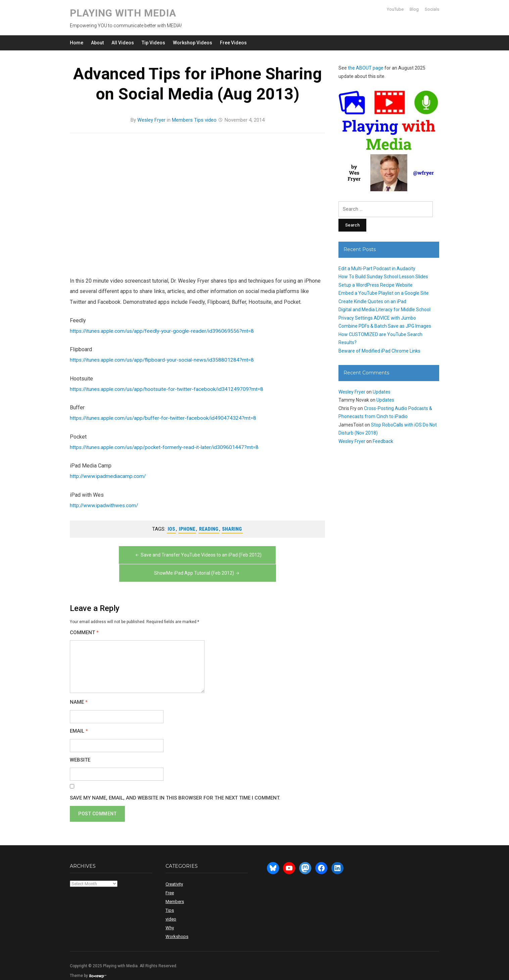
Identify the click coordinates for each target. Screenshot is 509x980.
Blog (414, 9)
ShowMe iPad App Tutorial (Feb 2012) (261, 562)
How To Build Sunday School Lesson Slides (383, 277)
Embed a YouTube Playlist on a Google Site (384, 293)
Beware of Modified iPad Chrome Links (379, 351)
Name (79, 691)
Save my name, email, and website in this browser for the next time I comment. (175, 787)
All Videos (123, 43)
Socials (432, 9)
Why (170, 916)
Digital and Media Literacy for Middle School (384, 310)
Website (80, 749)
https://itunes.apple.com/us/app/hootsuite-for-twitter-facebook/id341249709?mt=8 (169, 389)
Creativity (174, 873)
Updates (382, 392)
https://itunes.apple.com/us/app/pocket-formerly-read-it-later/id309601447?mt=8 (167, 446)
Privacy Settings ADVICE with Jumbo (377, 318)
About (97, 43)
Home (77, 43)
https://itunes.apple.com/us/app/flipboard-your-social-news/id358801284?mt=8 (165, 359)
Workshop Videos (193, 43)
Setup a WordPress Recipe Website (376, 285)
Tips (199, 120)
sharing (232, 528)
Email (79, 720)
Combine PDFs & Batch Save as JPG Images (385, 326)
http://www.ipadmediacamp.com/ (109, 476)
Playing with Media (123, 13)
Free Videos (233, 43)
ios (171, 528)
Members (182, 120)
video (211, 120)
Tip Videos (153, 43)
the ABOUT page (366, 68)
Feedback (383, 441)
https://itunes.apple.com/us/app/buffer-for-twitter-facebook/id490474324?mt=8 (166, 418)
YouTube (395, 9)
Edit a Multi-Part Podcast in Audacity (377, 269)
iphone (187, 528)
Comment (84, 621)
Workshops (177, 925)
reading (209, 528)
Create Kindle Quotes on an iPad (372, 301)
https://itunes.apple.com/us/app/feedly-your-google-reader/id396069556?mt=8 (165, 331)
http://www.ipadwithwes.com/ (105, 505)
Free (170, 881)
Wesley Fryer (151, 120)
